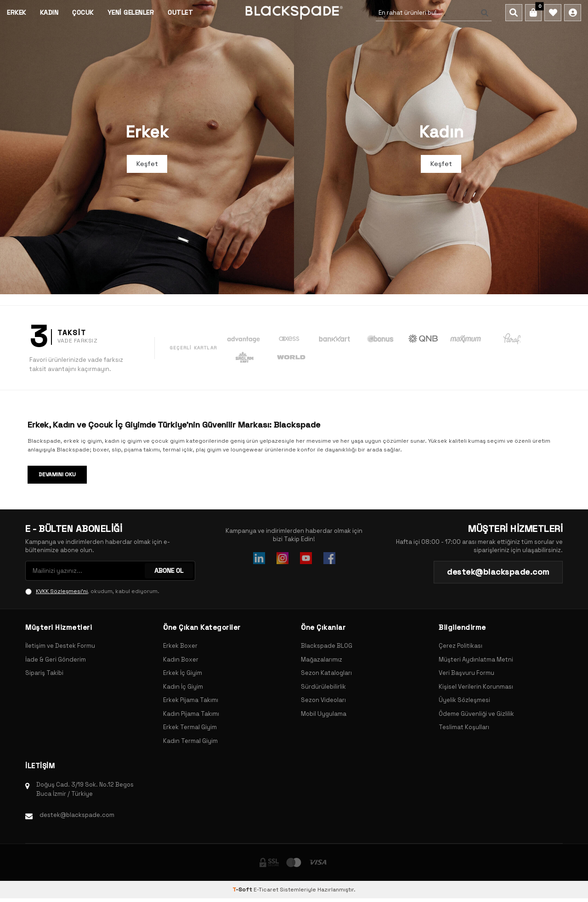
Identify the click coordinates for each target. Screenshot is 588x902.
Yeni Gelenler (131, 12)
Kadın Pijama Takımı (191, 714)
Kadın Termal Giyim (190, 741)
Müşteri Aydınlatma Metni (476, 659)
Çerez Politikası (461, 646)
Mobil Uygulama (324, 714)
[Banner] (147, 147)
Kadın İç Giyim (183, 687)
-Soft (243, 890)
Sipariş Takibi (44, 673)
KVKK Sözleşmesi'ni (62, 591)
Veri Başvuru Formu (466, 673)
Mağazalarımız (322, 659)
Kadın (49, 12)
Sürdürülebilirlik (323, 687)
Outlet (180, 12)
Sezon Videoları (323, 700)
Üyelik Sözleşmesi (464, 700)
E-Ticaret (266, 890)
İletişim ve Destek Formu (60, 646)
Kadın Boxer (181, 659)
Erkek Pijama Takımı (191, 700)
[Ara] (482, 13)
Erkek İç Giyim (183, 673)
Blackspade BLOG (327, 646)
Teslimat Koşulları (464, 727)
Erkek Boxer (180, 646)
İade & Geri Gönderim (56, 659)
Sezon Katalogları (326, 673)
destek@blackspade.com (77, 815)
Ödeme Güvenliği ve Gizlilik (476, 714)
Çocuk (83, 12)
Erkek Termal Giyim (190, 727)
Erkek (17, 12)
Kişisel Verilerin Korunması (476, 687)
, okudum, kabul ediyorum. (92, 591)
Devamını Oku (57, 474)
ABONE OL (169, 571)
